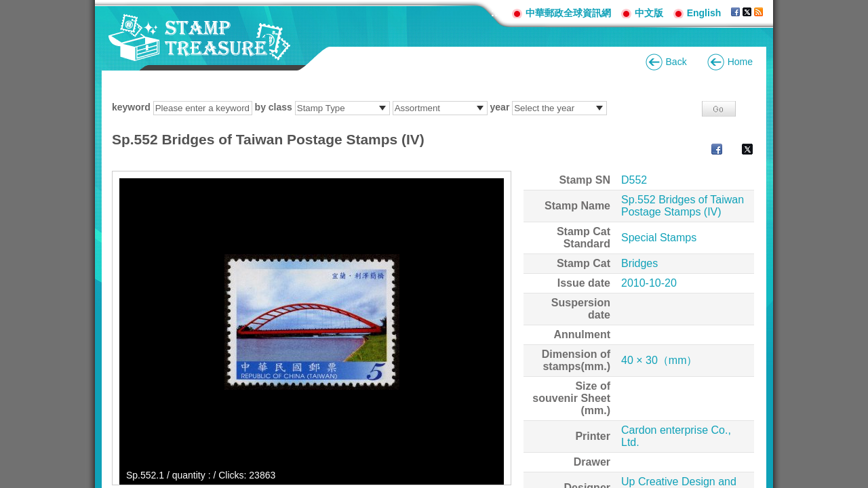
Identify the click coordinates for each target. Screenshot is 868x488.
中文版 (649, 13)
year (500, 107)
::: (496, 13)
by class (274, 107)
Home (740, 62)
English (704, 13)
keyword (131, 107)
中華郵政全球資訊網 (568, 13)
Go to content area (7, 7)
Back (676, 62)
